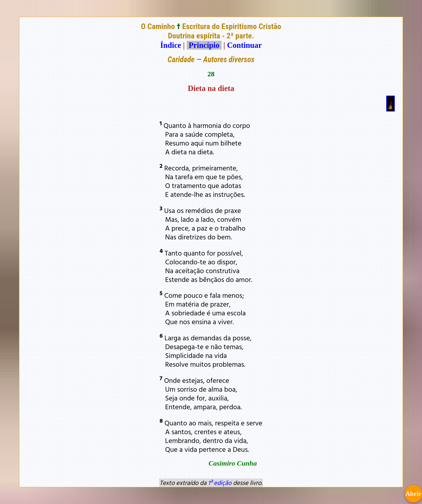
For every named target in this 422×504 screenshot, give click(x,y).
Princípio (204, 45)
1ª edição (220, 483)
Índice (171, 45)
